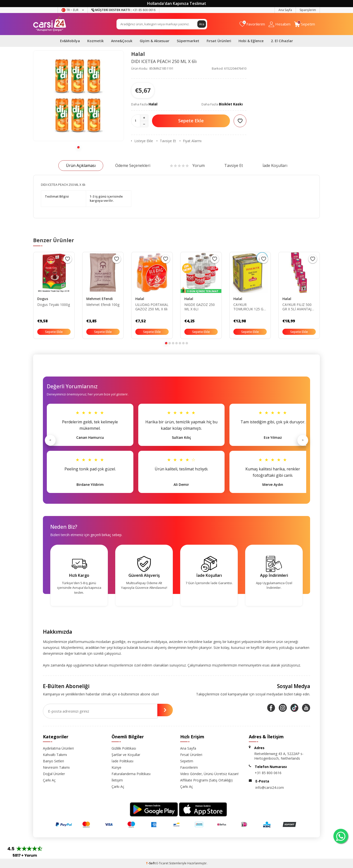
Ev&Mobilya (70, 41)
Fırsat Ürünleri (219, 41)
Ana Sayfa (285, 10)
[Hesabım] (280, 24)
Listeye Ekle (142, 141)
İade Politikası (122, 761)
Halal (138, 54)
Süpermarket (188, 41)
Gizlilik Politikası (124, 748)
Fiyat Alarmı (191, 141)
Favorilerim (189, 767)
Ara (202, 24)
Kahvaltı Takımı (55, 755)
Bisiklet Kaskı (231, 104)
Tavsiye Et (166, 141)
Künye (116, 767)
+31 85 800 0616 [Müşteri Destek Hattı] (123, 10)
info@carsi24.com (270, 787)
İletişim (117, 780)
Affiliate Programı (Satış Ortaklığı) (206, 780)
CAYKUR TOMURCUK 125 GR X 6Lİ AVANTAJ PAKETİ (249, 307)
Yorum (187, 165)
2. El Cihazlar (282, 41)
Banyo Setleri (53, 761)
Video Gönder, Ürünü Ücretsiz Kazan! (209, 774)
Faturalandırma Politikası (131, 774)
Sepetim (187, 761)
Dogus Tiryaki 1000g (54, 305)
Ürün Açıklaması (81, 165)
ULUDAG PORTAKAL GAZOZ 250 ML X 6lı (152, 307)
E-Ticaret (162, 863)
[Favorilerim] (252, 24)
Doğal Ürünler (54, 774)
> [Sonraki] (303, 440)
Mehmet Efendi (100, 299)
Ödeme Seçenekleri (133, 165)
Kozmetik (95, 41)
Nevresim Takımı (56, 767)
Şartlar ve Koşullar (126, 755)
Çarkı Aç (49, 780)
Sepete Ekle (191, 121)
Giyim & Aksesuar (155, 41)
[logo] (50, 24)
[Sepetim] (305, 24)
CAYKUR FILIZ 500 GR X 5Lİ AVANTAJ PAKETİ (297, 307)
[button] (78, 147)
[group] (78, 96)
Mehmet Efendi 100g (103, 305)
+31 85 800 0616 (268, 773)
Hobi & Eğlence (251, 41)
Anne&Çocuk (122, 41)
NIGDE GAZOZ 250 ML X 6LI (200, 307)
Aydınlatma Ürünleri (58, 748)
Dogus (43, 299)
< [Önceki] (50, 440)
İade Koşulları (275, 165)
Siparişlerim (308, 10)
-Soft (151, 863)
